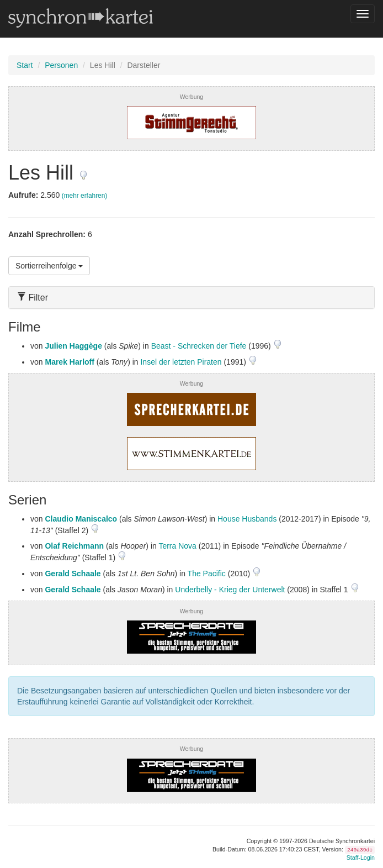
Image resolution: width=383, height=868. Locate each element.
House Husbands (247, 519)
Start (25, 65)
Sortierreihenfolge (49, 266)
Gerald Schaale (73, 574)
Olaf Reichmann (74, 546)
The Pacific (207, 574)
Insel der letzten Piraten (181, 362)
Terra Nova (177, 546)
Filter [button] (33, 298)
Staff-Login (361, 858)
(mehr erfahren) (85, 196)
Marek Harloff (69, 362)
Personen (61, 65)
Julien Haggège (73, 346)
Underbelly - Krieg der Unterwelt (230, 590)
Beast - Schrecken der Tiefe (199, 346)
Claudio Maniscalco (81, 519)
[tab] (191, 298)
